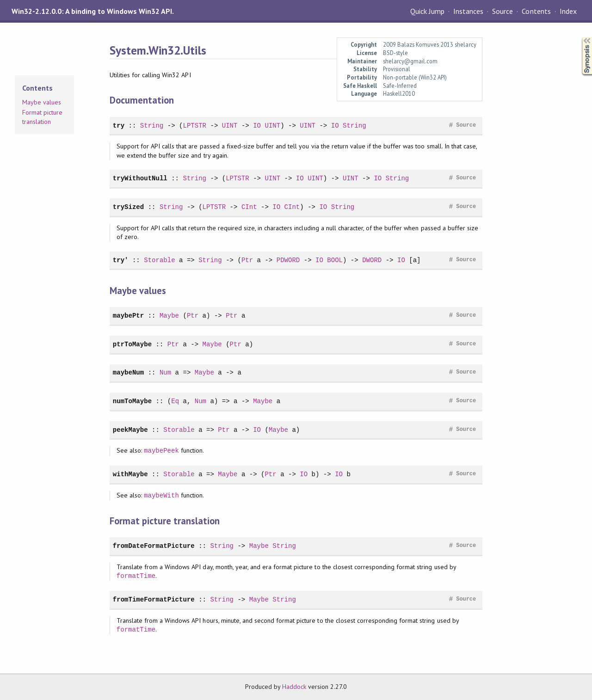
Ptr (247, 260)
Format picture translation (42, 117)
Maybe (169, 316)
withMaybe (130, 474)
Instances (468, 11)
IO (257, 126)
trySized (128, 207)
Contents (536, 11)
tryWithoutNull (140, 178)
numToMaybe (132, 401)
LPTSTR (194, 126)
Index (568, 11)
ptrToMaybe (132, 344)
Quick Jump (427, 11)
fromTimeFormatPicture (154, 599)
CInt (249, 207)
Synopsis (580, 37)
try (119, 126)
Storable (159, 260)
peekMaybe (130, 430)
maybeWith (161, 495)
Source (503, 11)
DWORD (372, 260)
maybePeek (161, 451)
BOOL (335, 260)
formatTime (136, 576)
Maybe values (42, 102)
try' (121, 260)
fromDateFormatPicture (154, 546)
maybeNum (128, 372)
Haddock (294, 687)
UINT (230, 126)
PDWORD (288, 260)
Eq (175, 401)
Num (165, 372)
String (152, 126)
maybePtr (128, 316)
